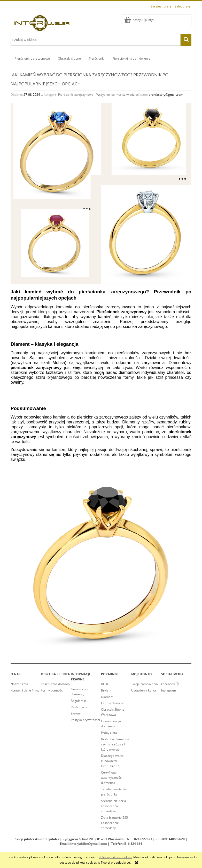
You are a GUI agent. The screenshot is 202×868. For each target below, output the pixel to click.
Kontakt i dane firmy (25, 690)
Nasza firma (19, 684)
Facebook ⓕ (170, 684)
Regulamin (78, 701)
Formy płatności (52, 690)
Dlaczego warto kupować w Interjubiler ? (112, 761)
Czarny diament (112, 703)
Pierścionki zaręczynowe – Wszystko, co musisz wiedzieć (98, 95)
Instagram (169, 690)
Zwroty (76, 713)
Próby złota (109, 733)
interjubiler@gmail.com (89, 844)
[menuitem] (32, 59)
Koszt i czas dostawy (55, 684)
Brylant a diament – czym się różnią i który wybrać (115, 744)
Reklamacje (79, 707)
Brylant (106, 690)
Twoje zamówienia (145, 684)
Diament (107, 697)
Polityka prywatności (85, 720)
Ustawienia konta (144, 690)
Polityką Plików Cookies (115, 857)
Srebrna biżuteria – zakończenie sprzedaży (115, 806)
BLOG (105, 684)
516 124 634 (133, 844)
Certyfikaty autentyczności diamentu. (112, 778)
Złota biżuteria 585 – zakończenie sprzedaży (116, 823)
